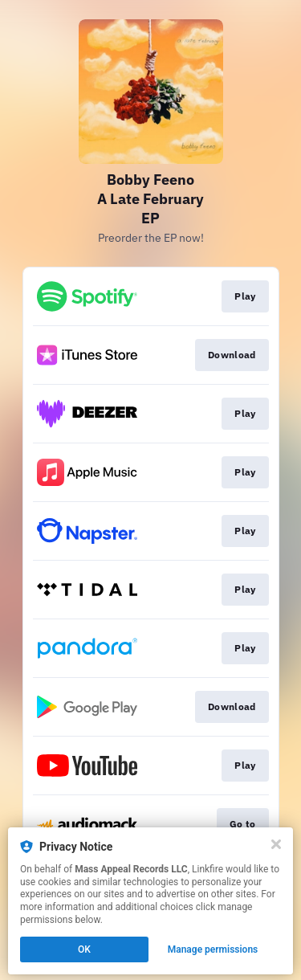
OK (84, 949)
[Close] (276, 844)
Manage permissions (213, 949)
